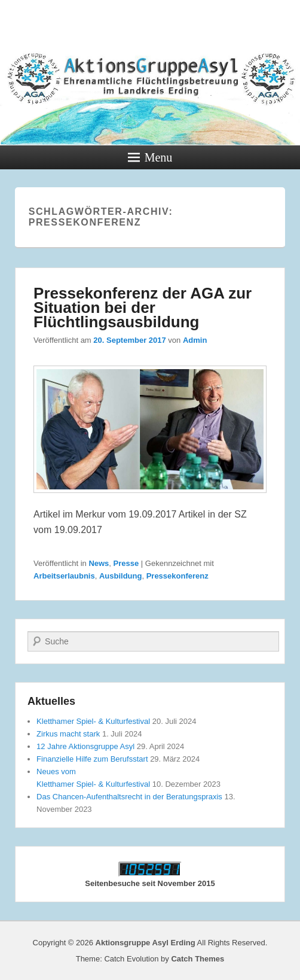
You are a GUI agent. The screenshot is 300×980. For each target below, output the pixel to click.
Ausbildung (121, 576)
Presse (126, 563)
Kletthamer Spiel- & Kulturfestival (93, 721)
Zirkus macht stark (68, 734)
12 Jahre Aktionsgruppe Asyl (85, 746)
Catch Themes (198, 959)
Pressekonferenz (177, 576)
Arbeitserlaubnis (64, 576)
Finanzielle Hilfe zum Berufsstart (92, 759)
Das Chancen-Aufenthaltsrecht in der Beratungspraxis (129, 797)
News (99, 563)
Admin (195, 340)
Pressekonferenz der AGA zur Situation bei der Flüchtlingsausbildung (143, 308)
